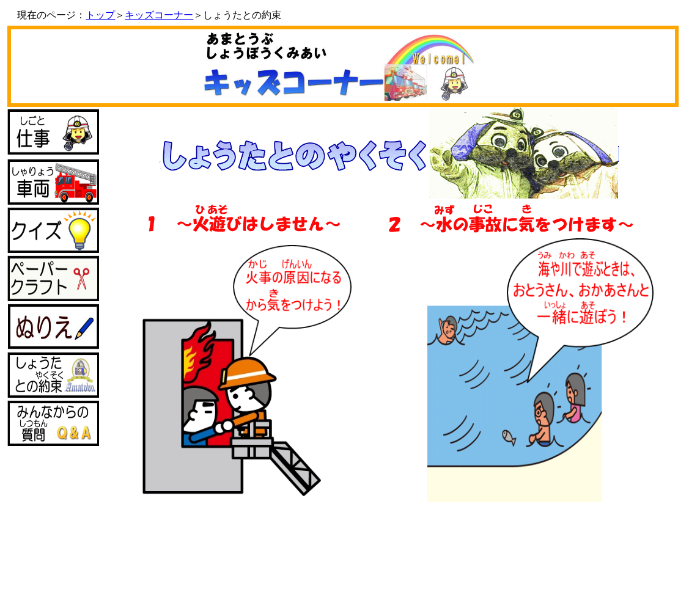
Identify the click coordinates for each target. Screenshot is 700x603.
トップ (100, 15)
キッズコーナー (159, 15)
